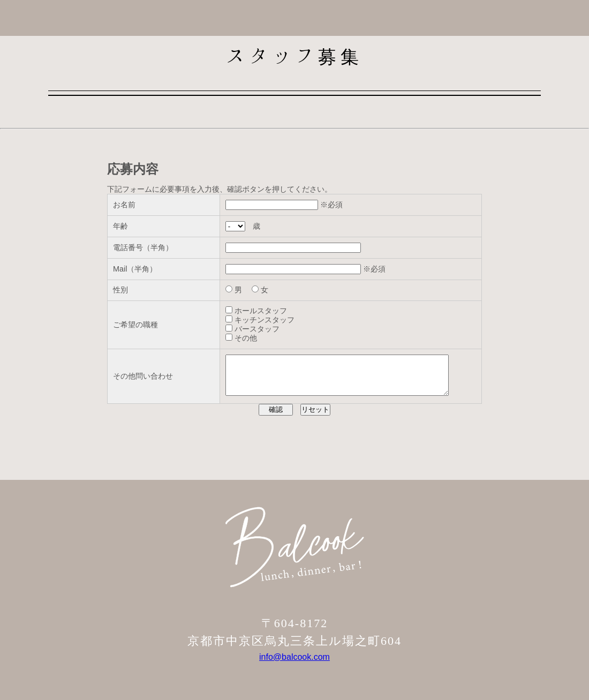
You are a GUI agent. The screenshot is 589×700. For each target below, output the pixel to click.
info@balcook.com (294, 665)
